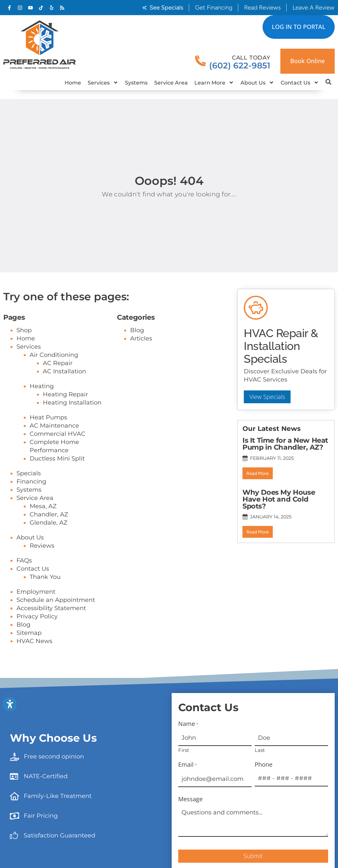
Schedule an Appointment (56, 600)
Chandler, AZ (49, 514)
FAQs (24, 560)
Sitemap (29, 633)
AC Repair (58, 363)
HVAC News (34, 641)
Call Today (251, 58)
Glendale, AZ (49, 523)
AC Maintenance (54, 426)
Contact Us (300, 83)
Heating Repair (65, 394)
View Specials (268, 398)
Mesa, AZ (43, 506)
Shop (24, 330)
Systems (136, 83)
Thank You (45, 577)
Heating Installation (72, 403)
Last (260, 750)
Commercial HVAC (57, 434)
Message (190, 799)
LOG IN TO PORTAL (299, 27)
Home (73, 83)
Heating (42, 386)
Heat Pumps (48, 417)
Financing (31, 482)
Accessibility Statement (51, 608)
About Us (257, 83)
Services (103, 83)
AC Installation (64, 371)
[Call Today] (200, 61)
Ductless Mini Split (57, 459)
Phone (264, 765)
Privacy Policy (37, 616)
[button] (328, 82)
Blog (23, 625)
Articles (141, 338)
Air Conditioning (54, 355)
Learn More (214, 83)
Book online (308, 61)
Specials (29, 473)
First (184, 750)
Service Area (171, 83)
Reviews (42, 546)
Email (188, 765)
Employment (36, 592)
